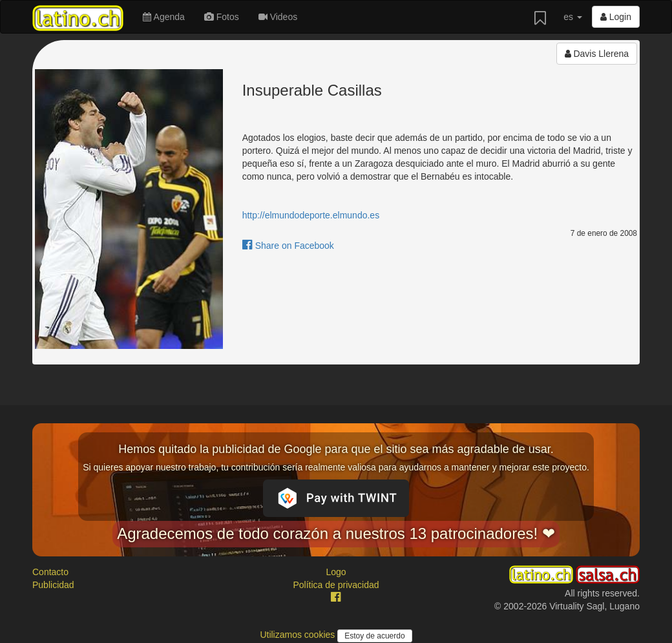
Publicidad (53, 585)
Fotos (222, 17)
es (573, 17)
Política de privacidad (336, 585)
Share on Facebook (288, 246)
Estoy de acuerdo (374, 636)
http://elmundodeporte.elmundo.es (311, 215)
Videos (278, 17)
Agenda (163, 17)
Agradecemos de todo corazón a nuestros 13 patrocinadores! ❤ (336, 533)
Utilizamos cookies (299, 635)
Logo (336, 572)
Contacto (50, 572)
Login (616, 17)
